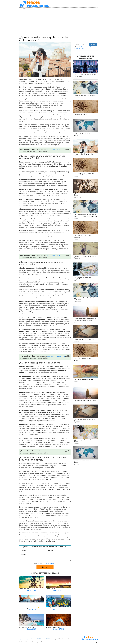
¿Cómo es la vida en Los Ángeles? (85, 95)
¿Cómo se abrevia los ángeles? (84, 154)
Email (24, 550)
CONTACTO (47, 639)
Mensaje (23, 554)
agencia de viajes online (56, 149)
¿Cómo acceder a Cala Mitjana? (84, 340)
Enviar (45, 567)
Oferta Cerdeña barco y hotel (27, 627)
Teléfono (50, 550)
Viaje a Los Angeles (24, 589)
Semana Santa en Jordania (53, 627)
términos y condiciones (49, 563)
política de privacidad (80, 48)
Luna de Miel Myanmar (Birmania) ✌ (29, 608)
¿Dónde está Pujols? (81, 114)
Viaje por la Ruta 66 (51, 589)
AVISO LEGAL (38, 639)
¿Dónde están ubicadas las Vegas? (85, 400)
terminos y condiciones (88, 47)
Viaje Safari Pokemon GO (53, 608)
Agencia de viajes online (26, 639)
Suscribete (93, 44)
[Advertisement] (58, 22)
